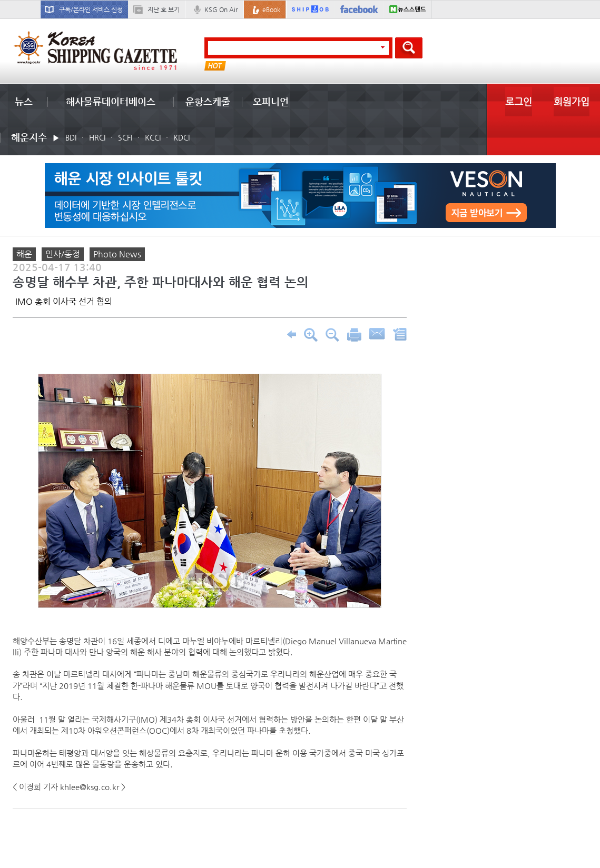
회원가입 (572, 101)
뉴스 (24, 101)
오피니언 (271, 101)
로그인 (519, 101)
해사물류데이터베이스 (111, 101)
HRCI (97, 137)
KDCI (181, 137)
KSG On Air (221, 9)
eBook (271, 9)
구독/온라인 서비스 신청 (91, 9)
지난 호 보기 (164, 9)
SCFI (125, 137)
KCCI (153, 137)
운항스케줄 (208, 101)
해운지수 (29, 137)
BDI (71, 137)
